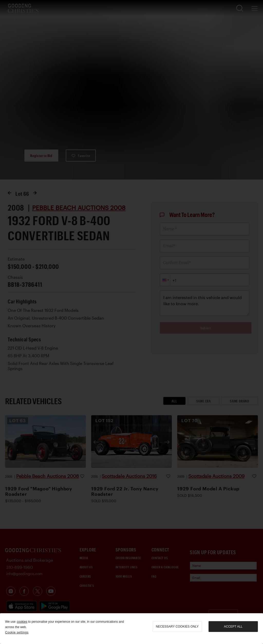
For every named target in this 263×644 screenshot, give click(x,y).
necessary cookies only (177, 627)
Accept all (233, 627)
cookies (22, 622)
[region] (131, 629)
